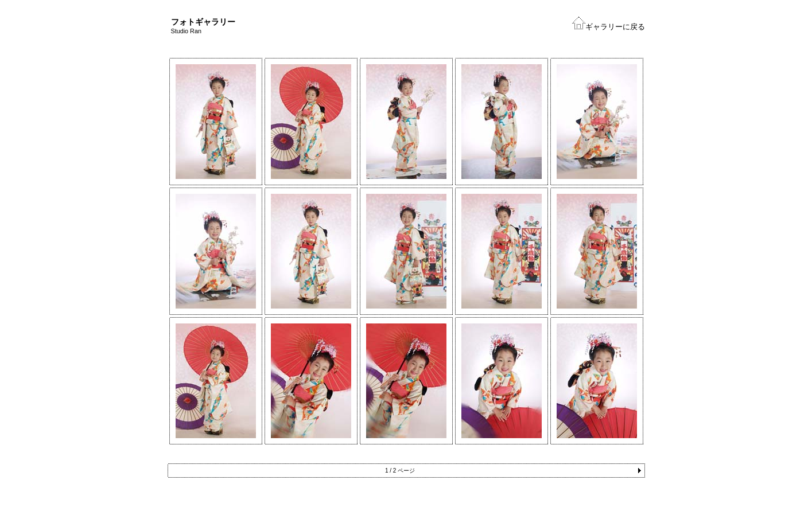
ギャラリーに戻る (615, 27)
